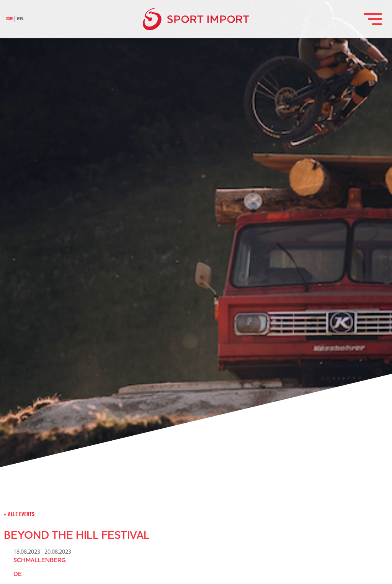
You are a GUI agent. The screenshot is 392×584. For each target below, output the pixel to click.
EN (20, 19)
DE (10, 19)
